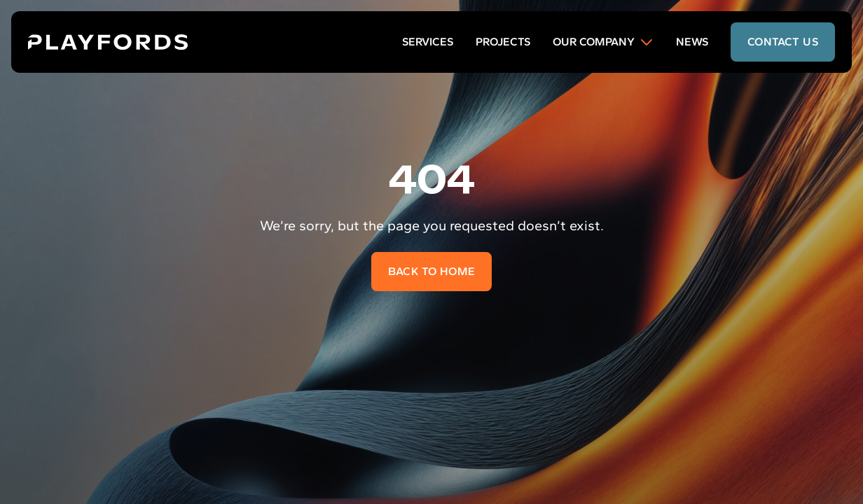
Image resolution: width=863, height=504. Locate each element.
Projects (503, 42)
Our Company (603, 42)
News (692, 42)
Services (428, 42)
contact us (783, 42)
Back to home (432, 271)
